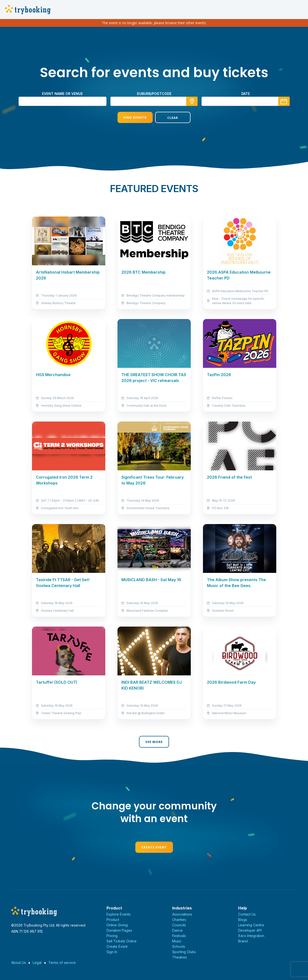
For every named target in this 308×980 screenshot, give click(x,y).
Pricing (112, 936)
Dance (177, 930)
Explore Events (119, 914)
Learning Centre (251, 925)
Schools (179, 946)
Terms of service (62, 963)
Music (177, 941)
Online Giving (117, 925)
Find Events (135, 117)
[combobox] (154, 101)
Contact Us (247, 914)
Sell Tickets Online (122, 941)
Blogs (243, 920)
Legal (37, 963)
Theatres (180, 957)
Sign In (112, 952)
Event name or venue (62, 94)
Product (113, 920)
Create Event (154, 847)
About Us (19, 963)
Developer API (250, 930)
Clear (173, 118)
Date (246, 94)
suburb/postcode (154, 94)
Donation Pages (119, 930)
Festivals (179, 936)
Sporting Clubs (184, 952)
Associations (182, 914)
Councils (179, 925)
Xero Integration (251, 936)
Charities (179, 920)
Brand (243, 941)
